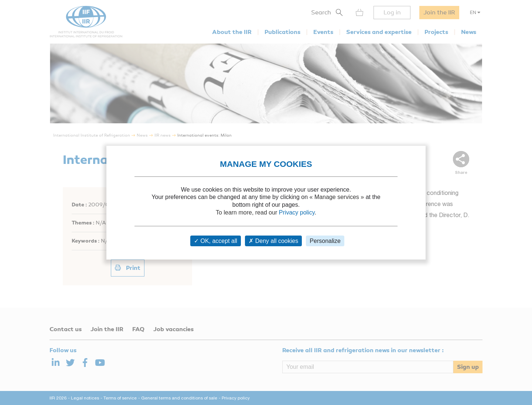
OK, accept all (216, 241)
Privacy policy (297, 212)
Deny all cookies (273, 241)
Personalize (325, 241)
